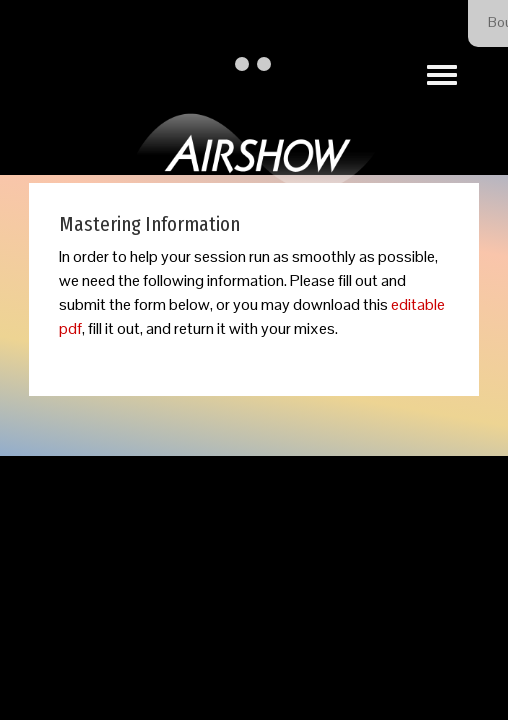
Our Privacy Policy (337, 568)
